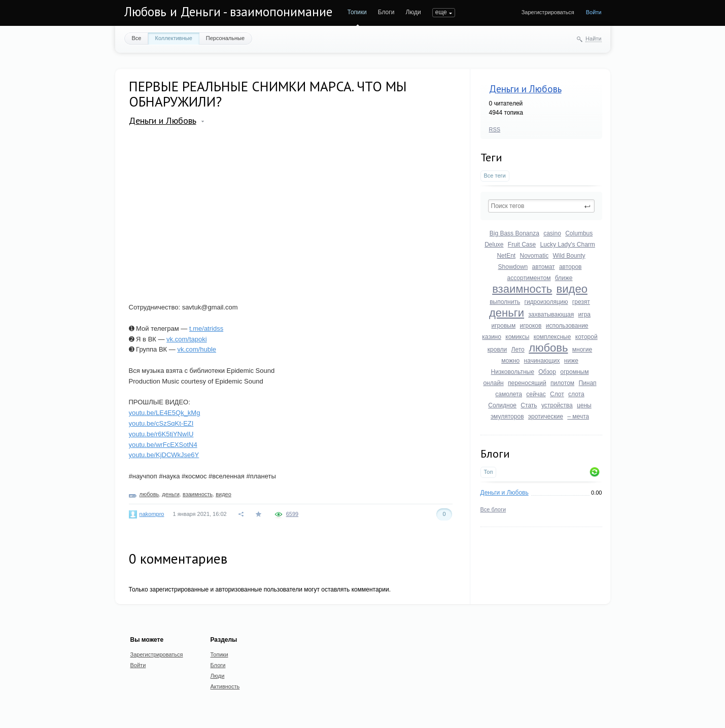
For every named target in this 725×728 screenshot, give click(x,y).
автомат (544, 267)
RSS (495, 129)
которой (586, 337)
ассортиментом (529, 278)
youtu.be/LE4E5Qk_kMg (165, 413)
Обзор (547, 372)
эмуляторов (507, 417)
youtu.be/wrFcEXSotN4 (163, 445)
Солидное (502, 405)
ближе (564, 278)
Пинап (587, 383)
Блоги (386, 12)
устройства (557, 405)
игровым (503, 326)
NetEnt (506, 256)
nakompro (152, 514)
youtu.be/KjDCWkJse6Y (164, 455)
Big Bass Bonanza (514, 233)
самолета (509, 394)
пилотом (562, 383)
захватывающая (551, 315)
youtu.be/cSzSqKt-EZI (161, 423)
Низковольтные (513, 372)
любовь (548, 348)
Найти (593, 39)
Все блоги (493, 509)
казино (492, 337)
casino (552, 233)
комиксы (517, 337)
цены (584, 405)
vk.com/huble (197, 349)
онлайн (493, 383)
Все (137, 38)
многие (582, 350)
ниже (571, 361)
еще (441, 12)
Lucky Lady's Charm (568, 245)
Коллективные (173, 38)
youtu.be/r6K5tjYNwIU (161, 434)
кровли (497, 350)
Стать (529, 405)
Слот (557, 394)
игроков (530, 326)
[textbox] (541, 206)
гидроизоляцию (546, 302)
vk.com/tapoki (186, 339)
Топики (357, 12)
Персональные (225, 38)
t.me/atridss (206, 328)
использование (567, 326)
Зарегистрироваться (548, 12)
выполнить (505, 302)
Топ (489, 472)
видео (572, 289)
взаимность (522, 289)
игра (584, 315)
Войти (594, 12)
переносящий (527, 383)
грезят (581, 302)
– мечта (578, 417)
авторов (571, 267)
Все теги (495, 176)
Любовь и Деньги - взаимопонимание (228, 12)
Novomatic (534, 256)
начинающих (542, 361)
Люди (413, 12)
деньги (507, 313)
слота (576, 394)
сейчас (536, 394)
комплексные (553, 337)
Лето (518, 350)
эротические (546, 417)
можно (510, 361)
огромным (574, 372)
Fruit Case (522, 245)
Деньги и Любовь (525, 89)
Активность (225, 686)
